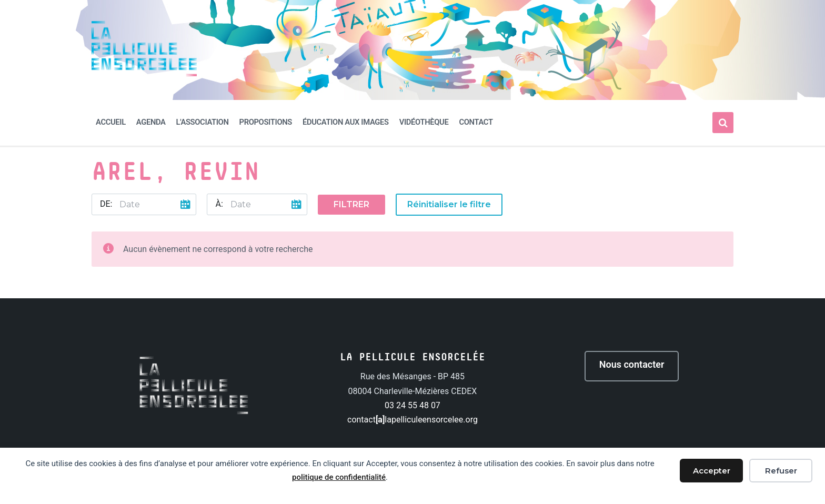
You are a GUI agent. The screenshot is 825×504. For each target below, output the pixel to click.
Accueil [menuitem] (111, 122)
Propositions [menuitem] (266, 122)
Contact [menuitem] (476, 122)
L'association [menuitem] (203, 122)
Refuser (781, 471)
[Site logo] (144, 73)
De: (106, 204)
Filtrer (351, 204)
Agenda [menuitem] (151, 122)
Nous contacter (632, 364)
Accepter (712, 471)
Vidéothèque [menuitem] (424, 122)
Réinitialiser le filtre (449, 204)
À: (219, 204)
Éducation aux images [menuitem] (346, 122)
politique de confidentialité (339, 477)
